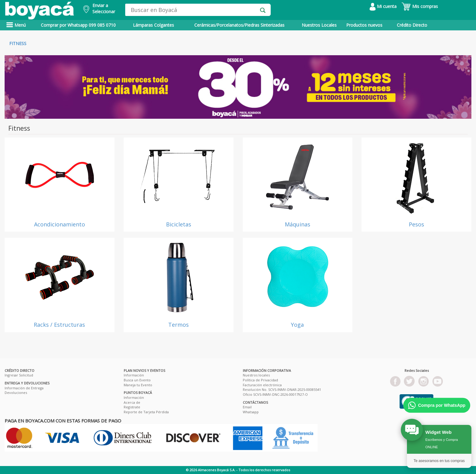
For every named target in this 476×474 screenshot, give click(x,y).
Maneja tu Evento (138, 385)
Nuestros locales (256, 375)
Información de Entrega (24, 388)
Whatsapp (251, 412)
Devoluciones (16, 393)
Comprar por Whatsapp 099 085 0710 (78, 25)
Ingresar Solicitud (19, 375)
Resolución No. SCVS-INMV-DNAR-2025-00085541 (282, 389)
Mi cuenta (383, 6)
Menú (16, 25)
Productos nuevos (364, 25)
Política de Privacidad (260, 380)
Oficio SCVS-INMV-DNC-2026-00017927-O (275, 394)
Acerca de (132, 402)
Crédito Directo (412, 25)
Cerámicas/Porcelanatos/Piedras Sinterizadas (239, 25)
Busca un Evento (137, 380)
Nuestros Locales (319, 25)
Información (134, 375)
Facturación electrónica (262, 385)
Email (247, 407)
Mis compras (420, 6)
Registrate (132, 407)
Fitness (18, 43)
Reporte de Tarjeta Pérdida (146, 412)
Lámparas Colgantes (153, 25)
